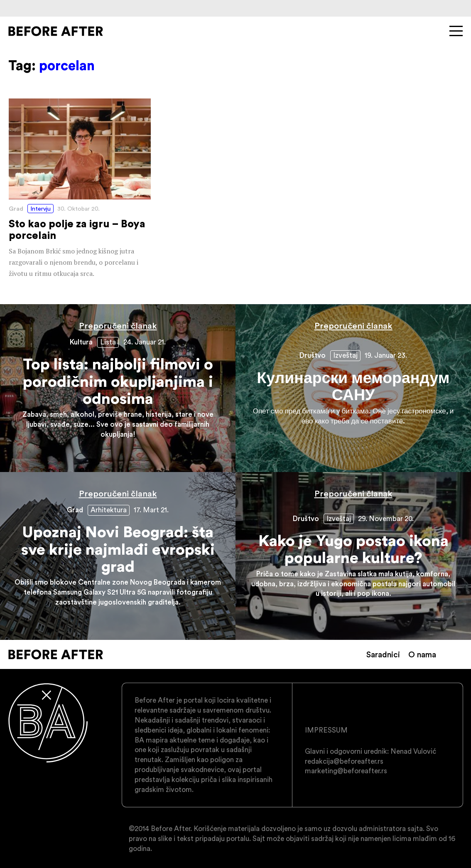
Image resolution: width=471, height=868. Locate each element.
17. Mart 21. (151, 510)
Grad (16, 209)
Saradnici (383, 654)
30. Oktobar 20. (78, 209)
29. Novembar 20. (386, 519)
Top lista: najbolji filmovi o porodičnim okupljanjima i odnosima (118, 388)
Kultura (81, 342)
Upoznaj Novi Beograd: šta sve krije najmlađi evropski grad (118, 556)
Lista (108, 342)
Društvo (313, 355)
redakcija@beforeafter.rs (344, 761)
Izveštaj (345, 355)
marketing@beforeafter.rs (346, 771)
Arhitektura (109, 510)
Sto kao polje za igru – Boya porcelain (80, 189)
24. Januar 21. (145, 342)
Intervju (40, 209)
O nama (422, 654)
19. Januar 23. (386, 355)
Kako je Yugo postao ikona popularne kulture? (353, 556)
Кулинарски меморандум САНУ (353, 388)
